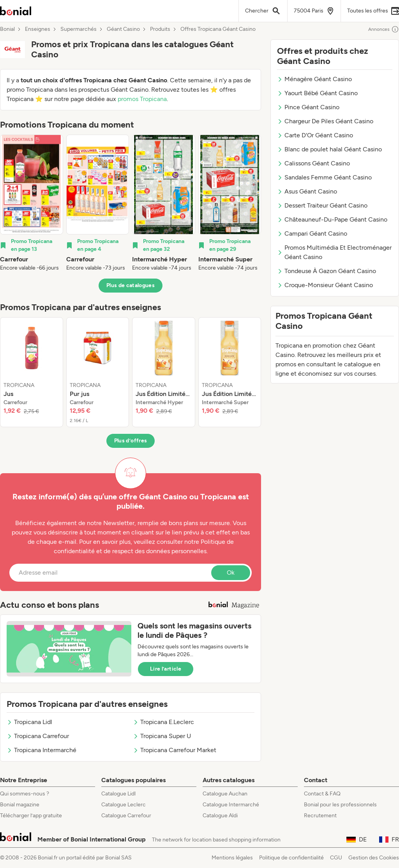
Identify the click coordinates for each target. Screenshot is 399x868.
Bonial (7, 29)
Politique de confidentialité (291, 858)
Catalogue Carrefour (126, 816)
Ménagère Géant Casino (314, 79)
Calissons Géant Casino (313, 163)
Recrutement (320, 816)
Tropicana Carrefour (38, 736)
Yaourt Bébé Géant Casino (317, 93)
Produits (160, 29)
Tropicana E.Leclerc (163, 722)
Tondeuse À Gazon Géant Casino (327, 271)
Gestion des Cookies (374, 858)
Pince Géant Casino (308, 107)
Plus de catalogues (131, 285)
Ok (231, 572)
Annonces (384, 29)
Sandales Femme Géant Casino (324, 177)
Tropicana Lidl (29, 722)
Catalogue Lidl (118, 794)
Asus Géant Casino (307, 191)
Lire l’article (166, 669)
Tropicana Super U (162, 736)
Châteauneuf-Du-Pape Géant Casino (332, 219)
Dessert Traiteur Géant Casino (322, 205)
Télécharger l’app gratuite (31, 816)
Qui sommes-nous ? (25, 794)
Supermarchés (79, 29)
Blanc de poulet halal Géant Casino (329, 149)
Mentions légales (232, 858)
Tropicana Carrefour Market (175, 750)
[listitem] (32, 203)
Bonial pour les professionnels (340, 805)
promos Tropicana (142, 99)
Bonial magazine (20, 805)
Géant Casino (123, 29)
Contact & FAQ (322, 794)
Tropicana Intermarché (41, 750)
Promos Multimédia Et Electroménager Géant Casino (334, 252)
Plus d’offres (131, 441)
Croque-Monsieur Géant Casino (325, 285)
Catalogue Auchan (225, 794)
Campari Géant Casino (312, 233)
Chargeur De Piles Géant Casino (325, 121)
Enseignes (38, 29)
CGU (336, 858)
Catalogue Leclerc (124, 805)
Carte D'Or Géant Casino (315, 135)
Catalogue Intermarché (231, 805)
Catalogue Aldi (220, 816)
